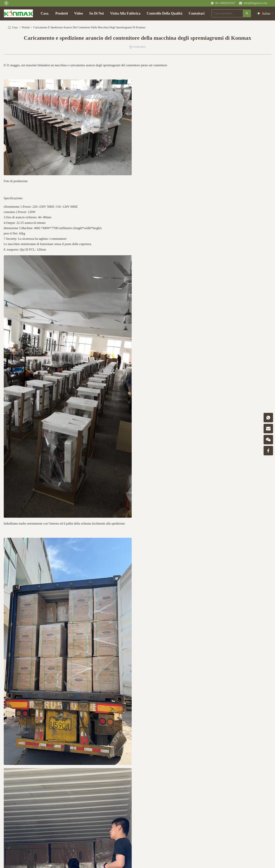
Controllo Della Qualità (165, 13)
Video (79, 13)
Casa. (45, 13)
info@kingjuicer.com (255, 3)
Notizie (26, 27)
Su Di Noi (96, 13)
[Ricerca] (247, 13)
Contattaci (197, 13)
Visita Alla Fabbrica (125, 13)
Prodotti (62, 13)
